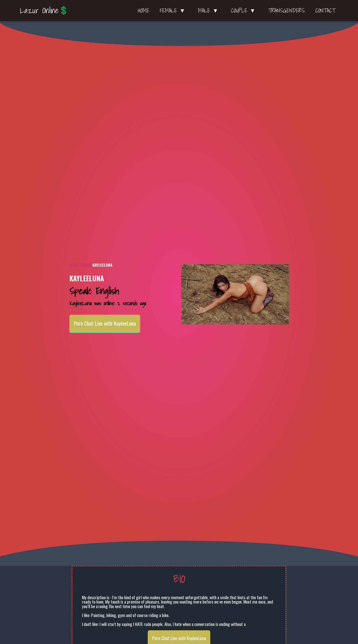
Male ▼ (209, 11)
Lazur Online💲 (44, 10)
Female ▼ (174, 11)
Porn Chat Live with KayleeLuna (105, 323)
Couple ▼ (244, 11)
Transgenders (286, 11)
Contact (325, 11)
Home (144, 11)
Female (86, 265)
